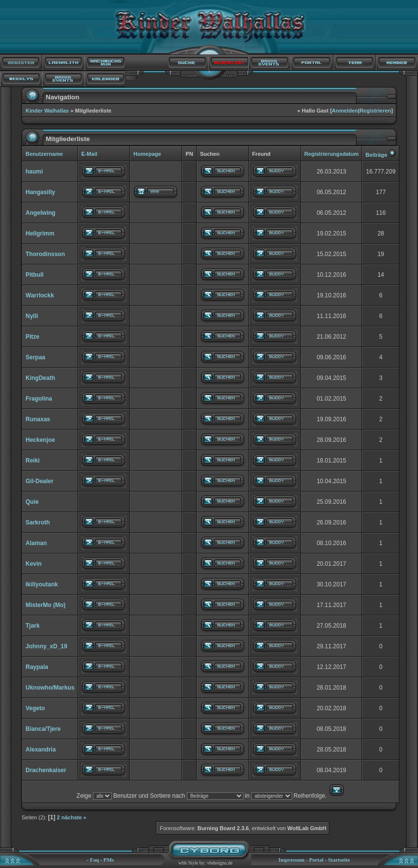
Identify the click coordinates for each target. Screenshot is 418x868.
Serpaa (35, 357)
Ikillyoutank (42, 584)
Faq (94, 860)
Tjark (33, 626)
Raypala (37, 667)
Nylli (32, 316)
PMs (108, 860)
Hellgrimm (40, 233)
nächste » (74, 817)
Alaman (36, 543)
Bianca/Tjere (43, 729)
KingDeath (40, 378)
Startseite (339, 860)
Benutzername (44, 154)
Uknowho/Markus (50, 688)
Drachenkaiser (46, 770)
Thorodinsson (45, 254)
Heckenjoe (40, 440)
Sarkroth (38, 522)
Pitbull (35, 275)
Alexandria (41, 750)
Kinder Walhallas (47, 111)
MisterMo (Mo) (45, 605)
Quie (32, 502)
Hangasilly (40, 192)
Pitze (32, 337)
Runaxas (38, 419)
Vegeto (35, 708)
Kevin (34, 564)
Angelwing (41, 213)
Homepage (147, 154)
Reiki (33, 461)
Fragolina (39, 399)
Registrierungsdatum (332, 154)
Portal (316, 860)
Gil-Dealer (40, 481)
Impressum (291, 860)
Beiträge (376, 155)
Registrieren (375, 111)
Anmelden (345, 111)
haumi (34, 172)
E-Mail (89, 154)
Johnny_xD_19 (46, 646)
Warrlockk (40, 295)
